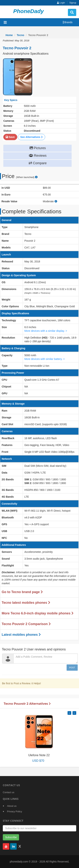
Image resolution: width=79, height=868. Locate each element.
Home (9, 35)
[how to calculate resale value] (56, 201)
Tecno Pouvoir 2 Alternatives (27, 704)
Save (10, 137)
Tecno (21, 35)
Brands (68, 22)
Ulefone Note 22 (39, 755)
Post (72, 668)
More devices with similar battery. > (45, 359)
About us (12, 806)
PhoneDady (28, 11)
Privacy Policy (15, 811)
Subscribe (11, 837)
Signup (73, 3)
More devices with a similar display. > (46, 331)
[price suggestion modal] (36, 177)
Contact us (9, 792)
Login (61, 3)
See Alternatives (31, 137)
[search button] (72, 12)
